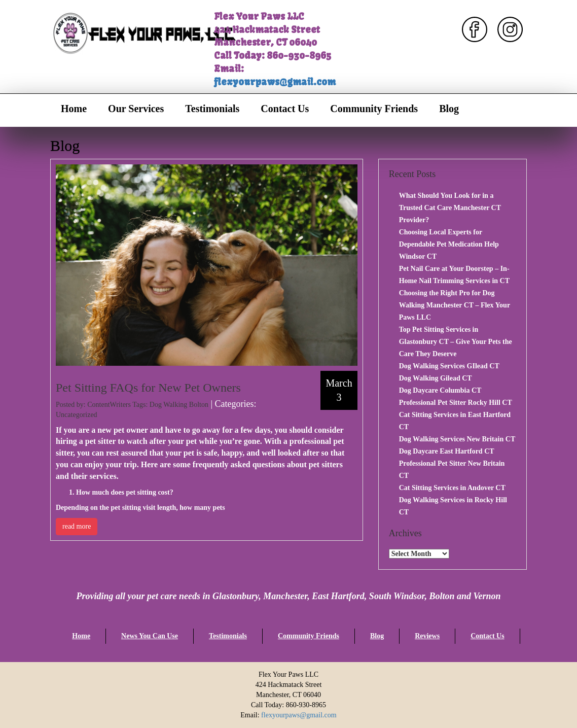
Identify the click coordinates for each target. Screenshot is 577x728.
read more (77, 526)
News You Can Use (150, 636)
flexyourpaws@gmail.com (275, 82)
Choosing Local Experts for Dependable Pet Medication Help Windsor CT (449, 244)
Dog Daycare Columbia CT (440, 390)
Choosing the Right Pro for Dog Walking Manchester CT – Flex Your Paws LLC (455, 305)
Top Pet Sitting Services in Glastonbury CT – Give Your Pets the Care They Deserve (456, 342)
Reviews (427, 636)
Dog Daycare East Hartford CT (447, 451)
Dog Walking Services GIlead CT (449, 366)
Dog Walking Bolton (179, 405)
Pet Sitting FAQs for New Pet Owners (148, 388)
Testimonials (212, 109)
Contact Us (285, 109)
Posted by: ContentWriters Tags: (103, 405)
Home (74, 109)
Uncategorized (77, 415)
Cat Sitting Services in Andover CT (452, 488)
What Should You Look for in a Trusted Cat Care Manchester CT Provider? (450, 208)
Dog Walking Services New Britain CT (457, 439)
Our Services (136, 109)
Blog (449, 109)
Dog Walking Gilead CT (436, 378)
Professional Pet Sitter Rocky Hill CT (456, 403)
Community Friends (374, 109)
